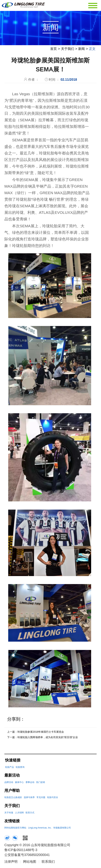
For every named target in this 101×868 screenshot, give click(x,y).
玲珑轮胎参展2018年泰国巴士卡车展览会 (41, 733)
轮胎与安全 (53, 798)
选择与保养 (29, 798)
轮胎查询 (20, 768)
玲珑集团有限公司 (62, 828)
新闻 (81, 50)
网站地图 (30, 862)
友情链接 (12, 822)
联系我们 (48, 862)
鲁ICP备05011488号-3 (21, 851)
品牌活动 (9, 783)
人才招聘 (19, 813)
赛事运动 (30, 783)
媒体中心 (19, 783)
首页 (54, 50)
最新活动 (12, 776)
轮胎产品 (9, 768)
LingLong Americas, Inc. (40, 828)
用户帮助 (12, 791)
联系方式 (30, 813)
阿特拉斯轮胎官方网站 (15, 828)
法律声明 (11, 862)
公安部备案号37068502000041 (27, 856)
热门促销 (41, 783)
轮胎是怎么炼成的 (13, 798)
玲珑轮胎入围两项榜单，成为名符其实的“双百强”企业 (48, 738)
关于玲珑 (9, 813)
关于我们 (68, 50)
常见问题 (41, 798)
